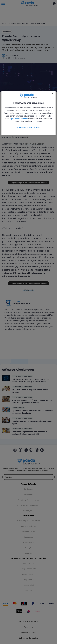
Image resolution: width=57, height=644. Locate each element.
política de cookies (20, 119)
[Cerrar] (52, 94)
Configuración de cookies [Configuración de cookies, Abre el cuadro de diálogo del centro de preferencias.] (28, 128)
